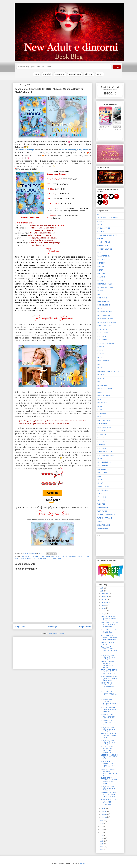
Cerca (117, 67)
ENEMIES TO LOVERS (62, 556)
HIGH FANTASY (103, 336)
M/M (99, 364)
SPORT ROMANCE (104, 487)
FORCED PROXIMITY (77, 556)
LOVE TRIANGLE (103, 361)
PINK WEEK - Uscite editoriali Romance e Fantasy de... (109, 657)
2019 (102, 835)
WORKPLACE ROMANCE (106, 514)
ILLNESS (101, 354)
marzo (104, 811)
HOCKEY (101, 347)
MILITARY (101, 375)
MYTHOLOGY (102, 403)
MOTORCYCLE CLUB (105, 389)
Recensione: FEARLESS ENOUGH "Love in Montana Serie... (109, 625)
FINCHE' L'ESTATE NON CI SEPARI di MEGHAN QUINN (108, 716)
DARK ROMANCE (103, 259)
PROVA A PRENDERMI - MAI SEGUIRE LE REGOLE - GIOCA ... (109, 672)
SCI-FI (100, 459)
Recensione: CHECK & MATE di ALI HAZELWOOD (109, 631)
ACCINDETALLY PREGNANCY (108, 218)
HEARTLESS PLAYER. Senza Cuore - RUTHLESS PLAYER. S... (109, 772)
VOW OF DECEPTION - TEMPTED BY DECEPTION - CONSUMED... (109, 802)
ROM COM (101, 445)
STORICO (101, 494)
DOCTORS (101, 273)
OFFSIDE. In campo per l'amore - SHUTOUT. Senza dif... (109, 618)
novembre (105, 596)
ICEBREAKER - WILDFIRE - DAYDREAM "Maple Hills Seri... (109, 702)
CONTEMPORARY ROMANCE (30, 556)
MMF (99, 382)
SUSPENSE (101, 497)
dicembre (105, 593)
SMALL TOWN (52, 559)
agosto (104, 605)
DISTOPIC (101, 267)
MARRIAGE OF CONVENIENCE (108, 371)
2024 (102, 821)
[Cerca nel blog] (64, 67)
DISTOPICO (102, 270)
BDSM (100, 225)
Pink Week (89, 74)
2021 (102, 829)
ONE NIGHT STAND (104, 420)
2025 (102, 591)
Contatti (100, 74)
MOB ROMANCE (103, 385)
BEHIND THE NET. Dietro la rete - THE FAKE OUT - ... (108, 723)
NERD (100, 410)
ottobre (104, 599)
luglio (103, 608)
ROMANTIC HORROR (105, 452)
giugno (104, 611)
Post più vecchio (85, 627)
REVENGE (101, 438)
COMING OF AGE (103, 246)
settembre (105, 602)
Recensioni (47, 74)
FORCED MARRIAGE (105, 312)
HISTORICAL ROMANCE (106, 343)
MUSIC (100, 392)
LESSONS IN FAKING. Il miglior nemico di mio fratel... (109, 757)
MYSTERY (101, 399)
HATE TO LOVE (103, 329)
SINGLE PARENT (103, 466)
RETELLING (102, 434)
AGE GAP (101, 221)
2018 (102, 838)
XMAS (100, 522)
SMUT (100, 476)
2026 (102, 588)
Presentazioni (60, 74)
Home (37, 74)
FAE (99, 294)
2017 (102, 841)
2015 (102, 847)
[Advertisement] (53, 652)
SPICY (100, 480)
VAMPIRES (101, 504)
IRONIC (100, 357)
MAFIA (100, 368)
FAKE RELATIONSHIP (105, 305)
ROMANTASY (102, 448)
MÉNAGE (101, 406)
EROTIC (100, 291)
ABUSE (100, 214)
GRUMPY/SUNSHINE (105, 326)
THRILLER (101, 501)
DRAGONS (101, 277)
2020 (102, 832)
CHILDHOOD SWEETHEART (107, 235)
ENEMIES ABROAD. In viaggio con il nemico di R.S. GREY (109, 678)
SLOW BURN (102, 469)
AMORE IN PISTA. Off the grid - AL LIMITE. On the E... (109, 736)
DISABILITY (101, 263)
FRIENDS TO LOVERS (105, 319)
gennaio (104, 817)
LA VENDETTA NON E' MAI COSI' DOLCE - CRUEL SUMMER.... (109, 795)
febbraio (104, 814)
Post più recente (20, 627)
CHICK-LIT (101, 232)
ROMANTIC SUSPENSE (106, 455)
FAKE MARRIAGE (103, 301)
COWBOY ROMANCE (47, 556)
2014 (102, 850)
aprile (103, 808)
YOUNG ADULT (103, 529)
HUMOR (100, 350)
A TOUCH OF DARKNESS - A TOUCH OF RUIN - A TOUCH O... (109, 764)
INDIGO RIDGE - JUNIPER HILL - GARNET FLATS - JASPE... (108, 686)
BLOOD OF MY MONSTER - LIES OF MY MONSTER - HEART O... (109, 781)
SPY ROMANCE (103, 490)
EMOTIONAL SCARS (105, 284)
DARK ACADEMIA (104, 256)
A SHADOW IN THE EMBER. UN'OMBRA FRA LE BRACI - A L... (109, 638)
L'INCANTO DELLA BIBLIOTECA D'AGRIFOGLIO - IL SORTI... (109, 664)
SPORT (59, 559)
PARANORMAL (103, 424)
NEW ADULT (102, 413)
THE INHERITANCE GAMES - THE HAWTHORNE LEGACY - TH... (108, 749)
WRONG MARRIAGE (105, 518)
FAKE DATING (102, 298)
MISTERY (101, 378)
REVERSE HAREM (104, 441)
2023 (102, 824)
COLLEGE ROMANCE (105, 242)
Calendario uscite (75, 74)
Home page (52, 627)
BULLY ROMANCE (104, 228)
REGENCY (101, 431)
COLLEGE (101, 238)
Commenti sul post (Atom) (56, 634)
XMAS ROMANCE (104, 525)
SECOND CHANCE (40, 559)
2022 (102, 826)
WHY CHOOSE (103, 508)
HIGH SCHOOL (103, 340)
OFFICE (100, 417)
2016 (102, 844)
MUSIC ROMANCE (104, 396)
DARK (100, 253)
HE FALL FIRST (103, 333)
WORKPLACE (102, 511)
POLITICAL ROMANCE (105, 427)
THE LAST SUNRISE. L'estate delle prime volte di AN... (108, 710)
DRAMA (100, 280)
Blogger (82, 864)
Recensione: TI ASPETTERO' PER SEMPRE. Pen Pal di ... (109, 650)
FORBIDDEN (102, 308)
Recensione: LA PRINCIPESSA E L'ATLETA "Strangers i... (109, 694)
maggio (104, 614)
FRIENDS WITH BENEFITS (107, 322)
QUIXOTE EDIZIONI (27, 559)
